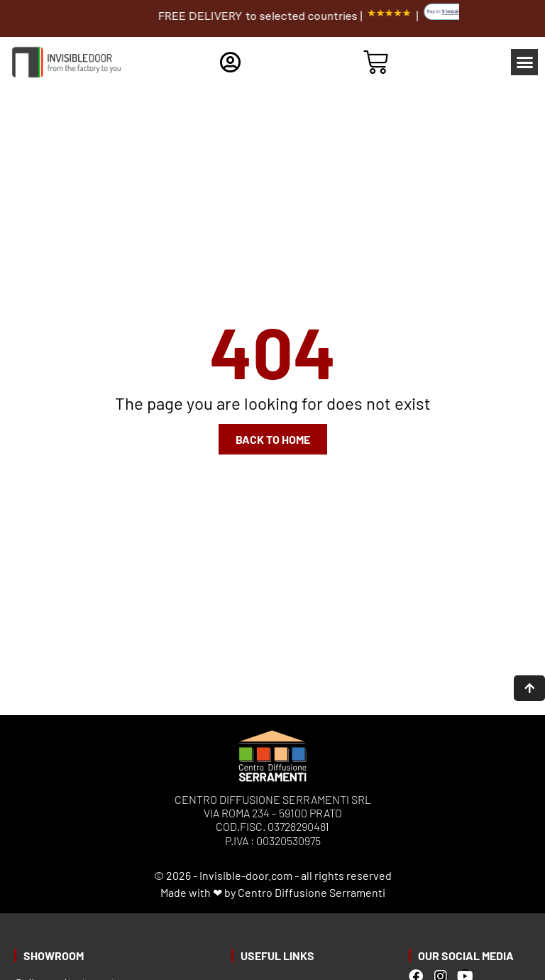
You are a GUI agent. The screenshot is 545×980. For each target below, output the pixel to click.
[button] (524, 62)
